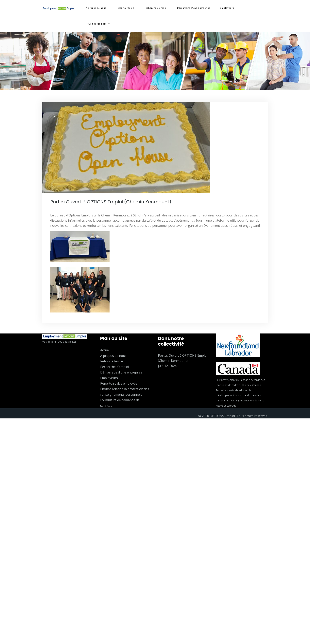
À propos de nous (96, 8)
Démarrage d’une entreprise (194, 8)
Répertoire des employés (119, 383)
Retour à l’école (125, 8)
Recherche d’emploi (156, 8)
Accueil (105, 350)
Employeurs (227, 8)
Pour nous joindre (96, 24)
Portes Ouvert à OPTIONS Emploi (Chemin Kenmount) (111, 202)
